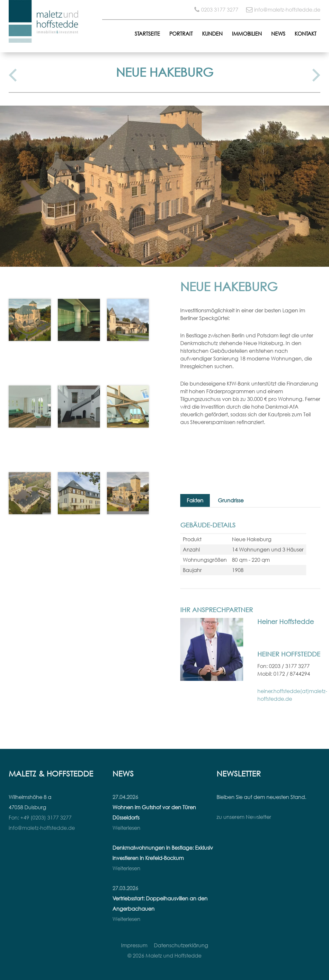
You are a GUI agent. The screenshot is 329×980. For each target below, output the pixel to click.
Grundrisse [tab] (231, 500)
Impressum (134, 945)
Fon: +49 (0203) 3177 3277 (40, 818)
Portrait (181, 34)
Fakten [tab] (195, 500)
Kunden (212, 34)
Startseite (147, 34)
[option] (164, 186)
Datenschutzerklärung (181, 945)
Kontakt (306, 34)
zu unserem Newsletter (244, 817)
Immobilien (247, 34)
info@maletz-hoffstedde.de (287, 10)
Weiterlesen (126, 828)
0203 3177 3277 (220, 10)
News (278, 34)
